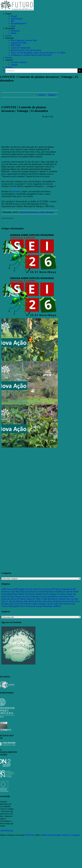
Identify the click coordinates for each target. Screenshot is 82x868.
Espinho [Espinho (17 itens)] (21, 589)
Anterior (42, 95)
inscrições (16, 191)
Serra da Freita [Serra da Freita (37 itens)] (68, 601)
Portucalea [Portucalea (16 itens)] (6, 599)
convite (42, 212)
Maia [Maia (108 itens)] (18, 592)
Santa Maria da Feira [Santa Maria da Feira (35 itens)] (33, 601)
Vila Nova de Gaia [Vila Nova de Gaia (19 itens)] (67, 604)
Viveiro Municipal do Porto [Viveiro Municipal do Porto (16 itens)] (13, 606)
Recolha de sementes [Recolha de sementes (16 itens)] (57, 599)
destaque (50, 212)
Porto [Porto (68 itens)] (72, 596)
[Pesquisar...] (41, 71)
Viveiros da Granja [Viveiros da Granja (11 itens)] (34, 606)
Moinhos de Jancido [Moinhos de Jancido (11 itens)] (64, 592)
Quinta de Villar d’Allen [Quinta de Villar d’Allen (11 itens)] (37, 599)
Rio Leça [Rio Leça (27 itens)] (70, 599)
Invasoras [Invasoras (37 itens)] (5, 592)
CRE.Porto (30, 835)
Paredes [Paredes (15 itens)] (46, 594)
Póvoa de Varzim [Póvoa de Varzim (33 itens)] (18, 599)
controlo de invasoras (28, 212)
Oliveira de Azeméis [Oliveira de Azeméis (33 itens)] (33, 594)
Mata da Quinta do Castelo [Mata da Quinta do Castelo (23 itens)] (32, 592)
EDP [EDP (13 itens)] (15, 589)
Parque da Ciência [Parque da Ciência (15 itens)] (58, 594)
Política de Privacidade (51, 835)
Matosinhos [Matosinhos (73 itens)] (49, 592)
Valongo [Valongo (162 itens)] (42, 604)
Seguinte (52, 95)
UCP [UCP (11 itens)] (21, 604)
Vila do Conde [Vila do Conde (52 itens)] (52, 604)
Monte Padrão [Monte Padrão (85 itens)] (18, 594)
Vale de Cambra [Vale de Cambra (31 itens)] (31, 604)
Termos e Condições (71, 835)
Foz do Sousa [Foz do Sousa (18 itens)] (45, 589)
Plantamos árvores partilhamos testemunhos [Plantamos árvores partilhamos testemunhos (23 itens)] (50, 596)
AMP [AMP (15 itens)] (4, 589)
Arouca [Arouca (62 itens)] (10, 589)
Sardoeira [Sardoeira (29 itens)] (57, 601)
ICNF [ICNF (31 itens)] (73, 589)
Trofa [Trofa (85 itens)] (16, 604)
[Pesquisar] (80, 71)
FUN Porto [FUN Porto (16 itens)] (56, 589)
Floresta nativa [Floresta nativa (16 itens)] (32, 589)
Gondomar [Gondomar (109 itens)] (66, 589)
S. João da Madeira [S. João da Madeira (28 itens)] (15, 601)
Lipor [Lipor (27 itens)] (13, 592)
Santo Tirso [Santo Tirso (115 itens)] (47, 601)
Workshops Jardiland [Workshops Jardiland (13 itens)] (52, 606)
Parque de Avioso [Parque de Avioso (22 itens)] (23, 596)
